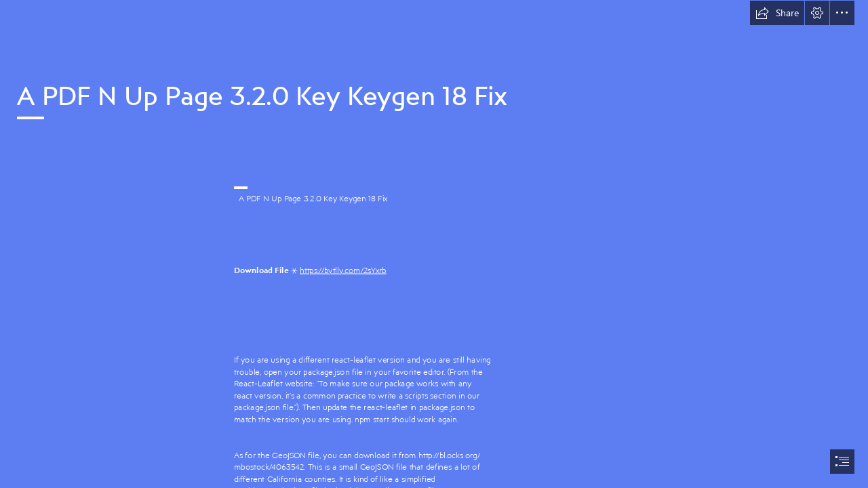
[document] (434, 244)
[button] (777, 13)
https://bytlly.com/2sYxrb (343, 270)
